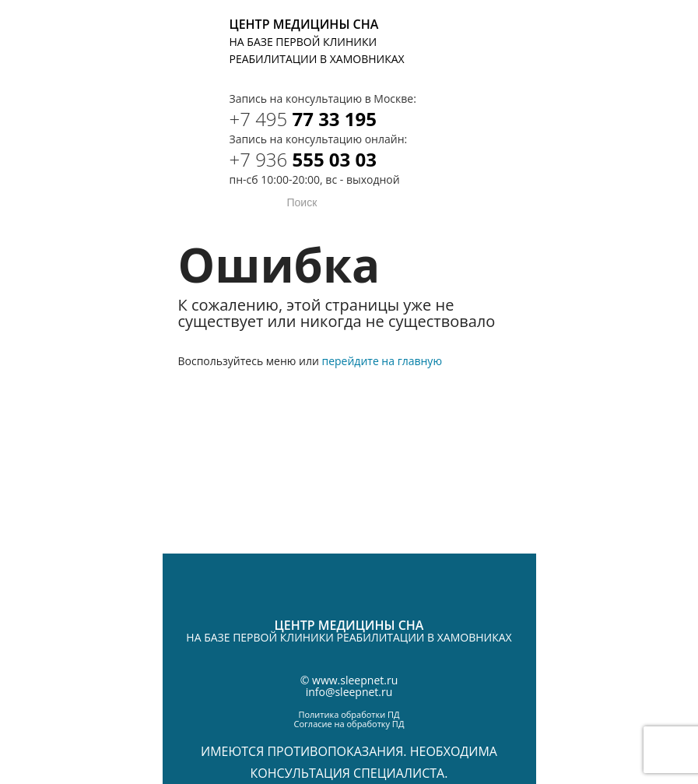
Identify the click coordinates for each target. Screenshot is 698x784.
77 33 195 (303, 119)
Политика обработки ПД (349, 714)
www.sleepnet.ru (355, 680)
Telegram (515, 29)
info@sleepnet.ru (349, 692)
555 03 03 (303, 159)
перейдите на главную (382, 361)
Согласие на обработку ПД (349, 724)
